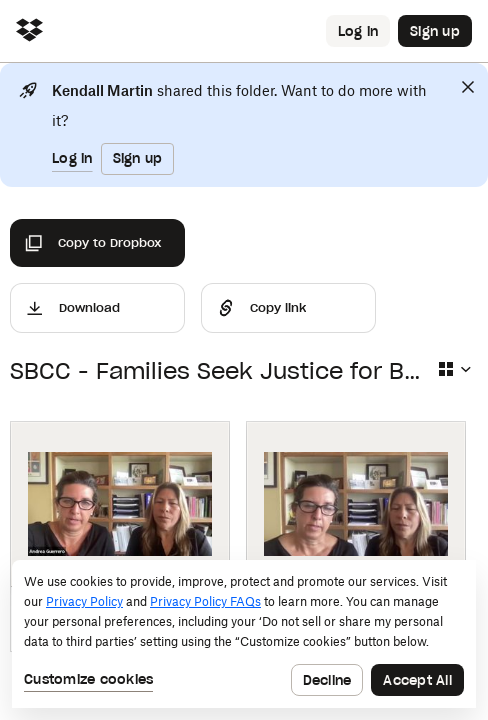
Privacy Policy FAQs (205, 601)
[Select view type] (454, 369)
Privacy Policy (84, 601)
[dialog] (244, 634)
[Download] (97, 308)
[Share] (288, 308)
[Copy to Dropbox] (97, 243)
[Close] (468, 87)
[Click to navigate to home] (29, 31)
